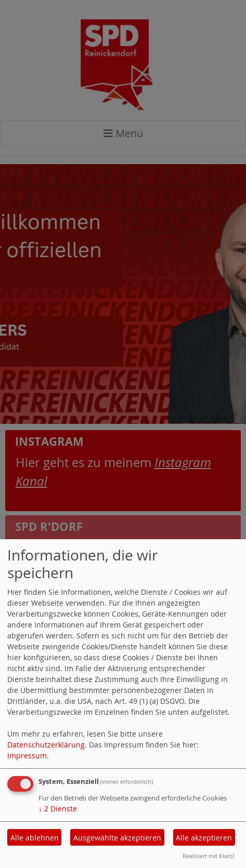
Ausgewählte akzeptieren (117, 838)
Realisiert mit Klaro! (209, 856)
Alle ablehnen (35, 838)
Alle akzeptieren (204, 838)
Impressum (27, 756)
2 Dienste (58, 809)
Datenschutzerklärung (46, 745)
